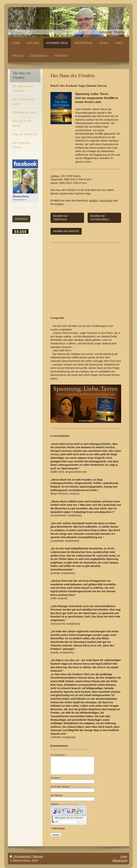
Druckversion (20, 856)
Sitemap (38, 856)
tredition (55, 176)
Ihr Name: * (56, 778)
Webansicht (120, 861)
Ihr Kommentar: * (59, 755)
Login (124, 856)
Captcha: (64, 804)
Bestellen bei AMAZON (66, 231)
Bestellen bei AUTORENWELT (100, 218)
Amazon (59, 204)
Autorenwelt (106, 201)
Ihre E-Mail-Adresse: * (71, 787)
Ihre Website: (57, 795)
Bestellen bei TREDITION (60, 218)
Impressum (21, 219)
